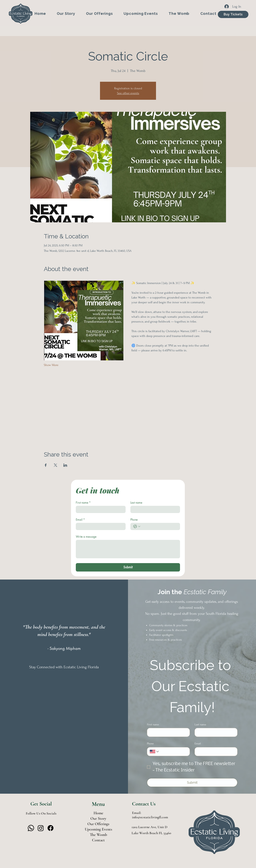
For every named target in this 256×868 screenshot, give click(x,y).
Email (80, 520)
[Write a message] (128, 549)
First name (83, 503)
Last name (136, 503)
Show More (51, 365)
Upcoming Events (98, 829)
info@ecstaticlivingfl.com (150, 817)
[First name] (99, 509)
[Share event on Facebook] (46, 465)
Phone (134, 520)
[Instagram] (41, 828)
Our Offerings (98, 824)
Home (98, 813)
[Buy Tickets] (233, 14)
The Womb (98, 835)
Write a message (86, 537)
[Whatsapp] (31, 828)
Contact (98, 840)
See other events (128, 93)
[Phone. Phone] (159, 526)
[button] (99, 14)
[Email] (99, 526)
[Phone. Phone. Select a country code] (137, 526)
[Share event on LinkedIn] (65, 465)
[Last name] (154, 509)
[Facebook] (50, 828)
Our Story (98, 819)
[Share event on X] (55, 465)
